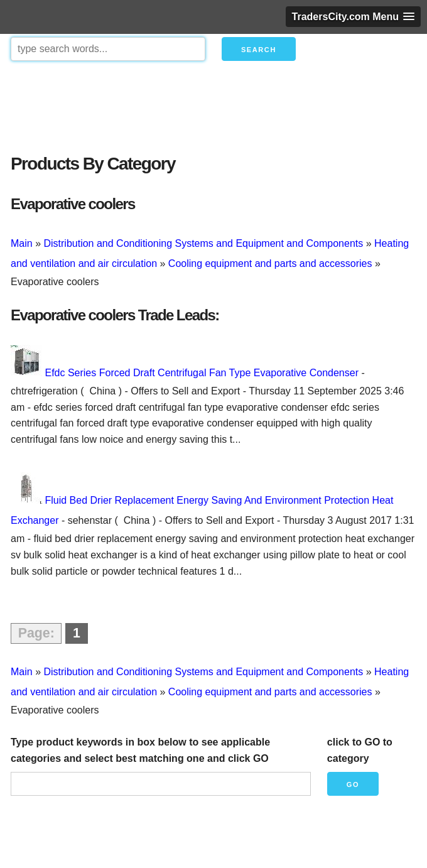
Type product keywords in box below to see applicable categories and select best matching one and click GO (140, 750)
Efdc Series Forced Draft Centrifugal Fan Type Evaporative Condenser (202, 373)
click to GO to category (360, 750)
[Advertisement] (213, 104)
